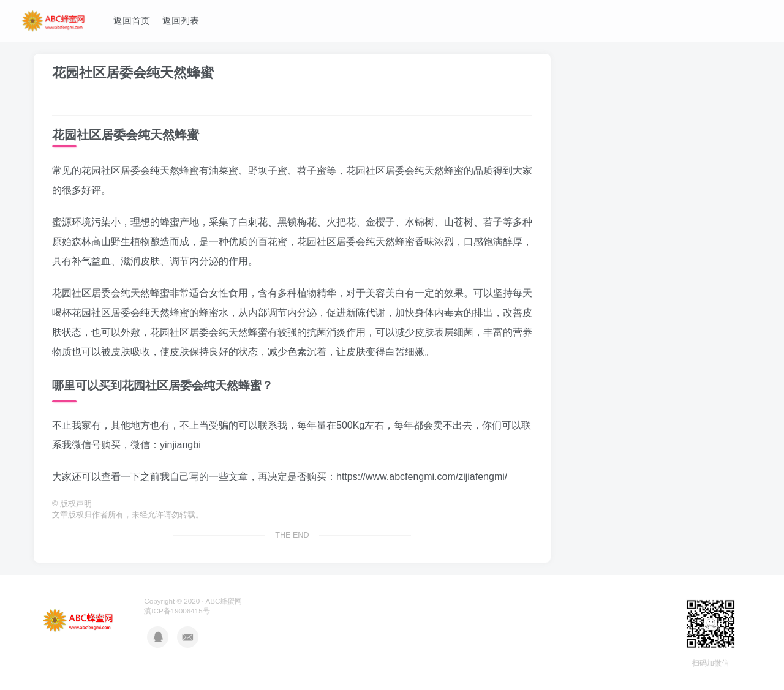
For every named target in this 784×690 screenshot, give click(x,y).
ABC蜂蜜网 (224, 601)
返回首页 (132, 21)
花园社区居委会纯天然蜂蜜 (133, 73)
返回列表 (181, 21)
